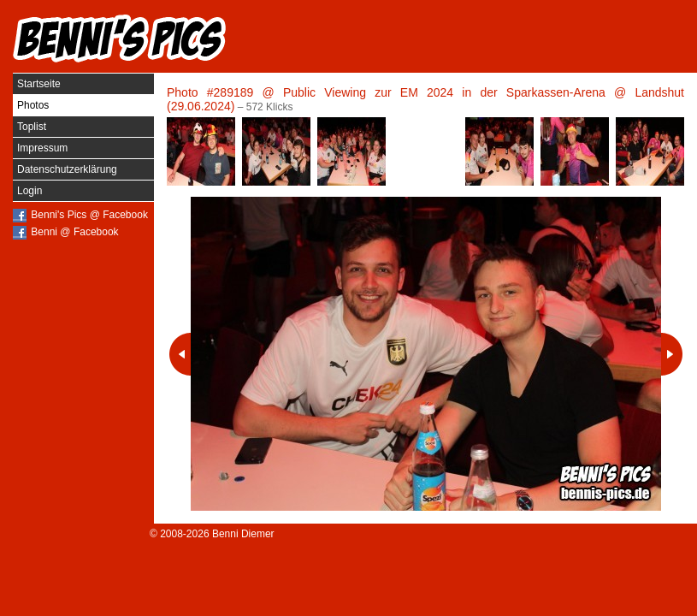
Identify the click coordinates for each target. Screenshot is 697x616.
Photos (33, 105)
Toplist (32, 127)
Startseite (39, 84)
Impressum (42, 148)
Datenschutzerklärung (67, 169)
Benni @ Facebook (74, 232)
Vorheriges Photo (180, 354)
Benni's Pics (120, 38)
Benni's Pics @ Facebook (89, 215)
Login (30, 191)
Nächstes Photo (672, 354)
